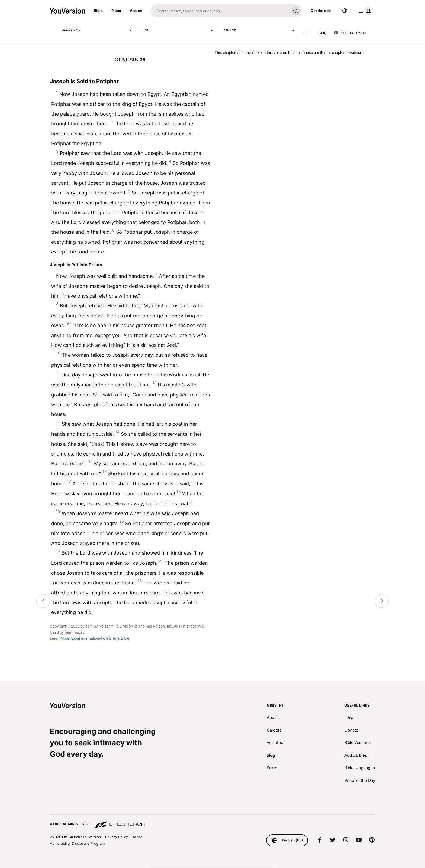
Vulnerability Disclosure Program (77, 843)
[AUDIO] (307, 33)
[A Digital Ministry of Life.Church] (212, 821)
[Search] (220, 11)
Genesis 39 (98, 30)
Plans (116, 11)
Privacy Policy (117, 837)
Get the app (321, 11)
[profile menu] (365, 11)
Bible (98, 11)
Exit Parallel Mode (350, 33)
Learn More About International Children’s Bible (90, 638)
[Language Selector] (345, 11)
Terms (137, 837)
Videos (136, 11)
